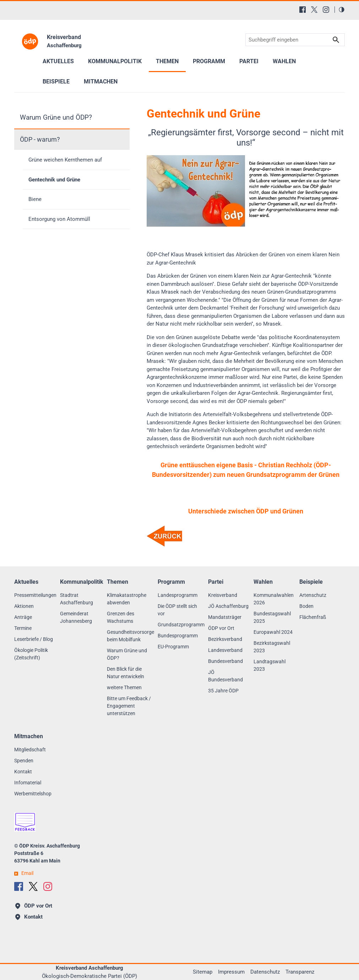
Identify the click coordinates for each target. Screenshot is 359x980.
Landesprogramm (178, 595)
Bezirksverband (225, 639)
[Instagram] (326, 10)
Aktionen (24, 606)
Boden (306, 606)
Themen (167, 61)
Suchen (336, 40)
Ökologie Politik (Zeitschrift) (31, 654)
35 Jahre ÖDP (223, 691)
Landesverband (225, 650)
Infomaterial (28, 783)
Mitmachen (101, 81)
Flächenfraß (313, 617)
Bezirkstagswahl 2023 (272, 647)
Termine (23, 628)
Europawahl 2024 (273, 632)
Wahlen (284, 61)
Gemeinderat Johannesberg (76, 617)
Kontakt (23, 772)
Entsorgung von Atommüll (59, 219)
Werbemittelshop (33, 794)
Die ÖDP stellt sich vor (177, 610)
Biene (35, 199)
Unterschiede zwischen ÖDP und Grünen (246, 511)
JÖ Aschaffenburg (228, 606)
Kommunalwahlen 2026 (274, 599)
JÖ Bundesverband (225, 676)
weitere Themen (124, 687)
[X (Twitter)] (314, 10)
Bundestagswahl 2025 (272, 617)
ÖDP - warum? (40, 140)
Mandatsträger (225, 617)
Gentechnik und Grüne (54, 180)
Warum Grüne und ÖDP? (56, 117)
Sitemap (203, 972)
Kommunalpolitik (115, 61)
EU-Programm (173, 647)
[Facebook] (303, 10)
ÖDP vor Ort (221, 628)
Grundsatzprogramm (181, 625)
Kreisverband (223, 595)
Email (27, 873)
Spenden (24, 761)
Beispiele (56, 81)
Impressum (231, 972)
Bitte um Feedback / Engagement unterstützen (129, 706)
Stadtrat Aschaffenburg (77, 599)
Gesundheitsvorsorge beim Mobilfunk (130, 636)
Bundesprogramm (178, 636)
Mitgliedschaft (30, 750)
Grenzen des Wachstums (121, 617)
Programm (209, 61)
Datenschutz (265, 972)
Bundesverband (225, 661)
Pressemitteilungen (35, 595)
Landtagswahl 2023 (270, 665)
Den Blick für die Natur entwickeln (126, 673)
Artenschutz (313, 595)
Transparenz (300, 972)
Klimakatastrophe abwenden (127, 599)
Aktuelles (58, 61)
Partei (249, 61)
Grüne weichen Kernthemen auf (65, 160)
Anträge (23, 617)
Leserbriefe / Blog (34, 639)
